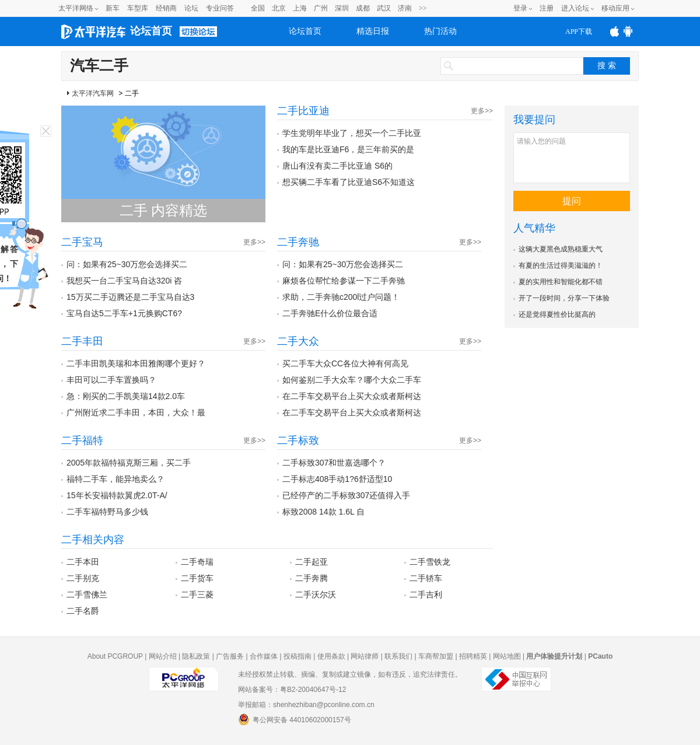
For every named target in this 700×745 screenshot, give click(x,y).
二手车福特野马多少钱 (107, 512)
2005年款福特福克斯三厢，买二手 (129, 463)
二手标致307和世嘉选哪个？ (334, 463)
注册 (547, 8)
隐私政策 (196, 656)
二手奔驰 (298, 242)
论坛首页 (151, 31)
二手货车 (197, 578)
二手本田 (83, 562)
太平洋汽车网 (93, 93)
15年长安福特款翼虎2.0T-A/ (117, 495)
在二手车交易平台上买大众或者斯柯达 (352, 396)
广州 (321, 8)
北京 (279, 8)
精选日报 (373, 31)
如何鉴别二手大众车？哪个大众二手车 (352, 380)
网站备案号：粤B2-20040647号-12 (292, 690)
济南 (405, 8)
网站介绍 (163, 656)
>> (423, 8)
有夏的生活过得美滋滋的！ (561, 265)
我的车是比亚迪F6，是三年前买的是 (348, 149)
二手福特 (82, 440)
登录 (520, 8)
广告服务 (230, 656)
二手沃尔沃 (316, 594)
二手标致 (298, 440)
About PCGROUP (115, 656)
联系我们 (398, 656)
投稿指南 (297, 656)
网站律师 (365, 656)
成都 (363, 8)
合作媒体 (264, 656)
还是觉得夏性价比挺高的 (557, 314)
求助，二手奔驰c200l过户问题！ (341, 297)
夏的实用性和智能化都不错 (561, 282)
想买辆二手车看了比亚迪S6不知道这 (349, 182)
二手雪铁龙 (430, 562)
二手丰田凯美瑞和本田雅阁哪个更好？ (136, 363)
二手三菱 (197, 594)
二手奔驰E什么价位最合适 (330, 313)
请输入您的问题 (572, 158)
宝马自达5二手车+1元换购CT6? (124, 313)
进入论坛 (575, 8)
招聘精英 (473, 656)
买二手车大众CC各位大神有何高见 (345, 363)
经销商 (166, 8)
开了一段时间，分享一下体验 (564, 298)
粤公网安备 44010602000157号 (295, 719)
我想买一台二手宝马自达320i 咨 (124, 281)
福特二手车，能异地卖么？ (116, 479)
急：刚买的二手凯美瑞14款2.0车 (126, 396)
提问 (572, 201)
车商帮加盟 (436, 656)
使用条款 (331, 656)
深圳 (342, 8)
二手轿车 (426, 578)
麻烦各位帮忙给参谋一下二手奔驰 (344, 281)
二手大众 (298, 341)
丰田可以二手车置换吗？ (111, 380)
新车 (113, 8)
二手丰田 (82, 341)
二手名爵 (83, 611)
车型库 (138, 8)
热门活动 (440, 31)
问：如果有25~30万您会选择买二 (127, 264)
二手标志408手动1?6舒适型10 (337, 479)
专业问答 (220, 8)
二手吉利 (426, 594)
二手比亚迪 (303, 111)
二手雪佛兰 (87, 594)
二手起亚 (311, 562)
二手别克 (83, 578)
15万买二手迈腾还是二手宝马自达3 (130, 297)
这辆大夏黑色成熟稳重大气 (561, 249)
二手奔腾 (311, 578)
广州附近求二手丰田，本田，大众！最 (136, 412)
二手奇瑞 (197, 562)
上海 (300, 8)
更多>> (482, 111)
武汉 (384, 8)
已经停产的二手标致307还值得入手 (346, 495)
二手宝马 (82, 242)
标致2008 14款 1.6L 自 (323, 512)
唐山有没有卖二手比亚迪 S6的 (337, 166)
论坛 (191, 8)
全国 (258, 8)
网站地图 (507, 656)
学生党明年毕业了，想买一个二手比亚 (352, 133)
